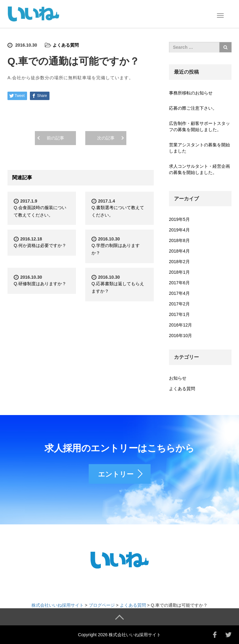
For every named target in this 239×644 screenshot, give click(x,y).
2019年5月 (179, 219)
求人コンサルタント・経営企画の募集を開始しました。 (199, 169)
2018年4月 (179, 251)
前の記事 (55, 138)
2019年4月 (179, 230)
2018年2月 (179, 262)
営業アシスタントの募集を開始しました (199, 148)
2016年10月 (181, 336)
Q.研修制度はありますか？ (40, 284)
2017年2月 (179, 304)
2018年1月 (179, 272)
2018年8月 (179, 240)
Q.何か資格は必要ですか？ (40, 245)
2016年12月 (181, 325)
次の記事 (106, 138)
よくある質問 (66, 45)
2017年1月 (179, 314)
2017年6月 (179, 283)
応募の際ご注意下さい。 (193, 108)
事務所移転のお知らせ (191, 93)
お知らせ (178, 378)
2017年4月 (179, 293)
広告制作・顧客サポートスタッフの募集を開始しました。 (199, 126)
